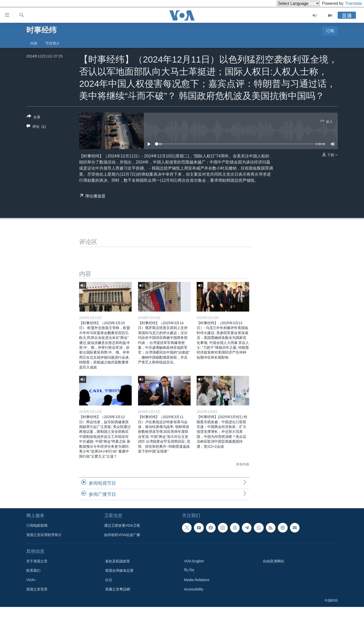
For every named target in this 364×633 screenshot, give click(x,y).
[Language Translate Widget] (290, 3)
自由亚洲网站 (274, 561)
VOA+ (31, 580)
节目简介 (53, 43)
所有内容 (243, 464)
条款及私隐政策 (118, 561)
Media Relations (197, 580)
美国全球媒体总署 (119, 570)
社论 (109, 580)
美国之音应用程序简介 (44, 535)
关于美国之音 (37, 561)
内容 (34, 43)
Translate (349, 3)
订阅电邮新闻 (37, 525)
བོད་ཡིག (189, 570)
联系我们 (33, 570)
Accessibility (194, 589)
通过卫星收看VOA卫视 (122, 525)
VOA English (194, 561)
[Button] (33, 118)
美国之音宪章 (37, 589)
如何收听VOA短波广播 (122, 535)
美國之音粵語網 (118, 589)
